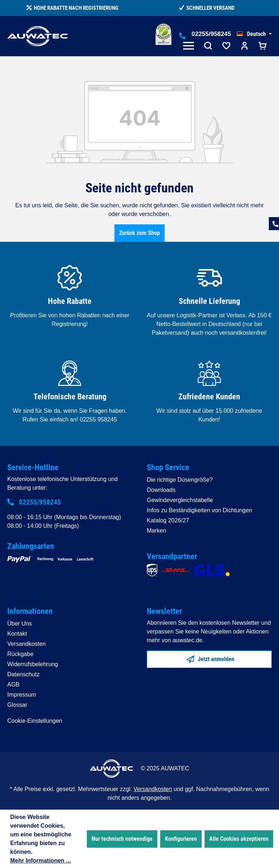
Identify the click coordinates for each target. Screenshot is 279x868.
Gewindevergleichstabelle (180, 500)
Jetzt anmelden (210, 658)
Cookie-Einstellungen (35, 721)
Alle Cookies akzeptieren (239, 839)
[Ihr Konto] (244, 47)
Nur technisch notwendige (122, 839)
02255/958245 (211, 34)
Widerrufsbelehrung (33, 664)
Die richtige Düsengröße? (180, 480)
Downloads (161, 490)
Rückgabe (20, 654)
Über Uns (20, 624)
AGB (13, 684)
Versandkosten (27, 644)
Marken (156, 531)
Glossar (17, 705)
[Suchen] (208, 47)
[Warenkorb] (263, 47)
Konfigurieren (181, 839)
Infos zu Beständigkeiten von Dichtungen (199, 510)
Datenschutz (23, 674)
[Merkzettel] (226, 47)
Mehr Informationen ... (41, 861)
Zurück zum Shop (139, 233)
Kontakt (17, 634)
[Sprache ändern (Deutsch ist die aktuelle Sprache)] (254, 34)
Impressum (22, 695)
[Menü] (190, 47)
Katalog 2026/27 (168, 520)
